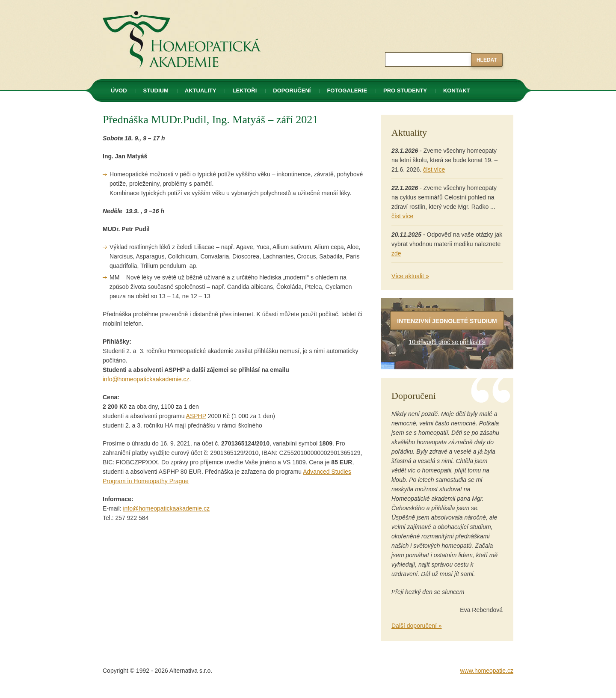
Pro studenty (405, 91)
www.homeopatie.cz (487, 671)
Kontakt (457, 91)
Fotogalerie (347, 91)
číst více (434, 169)
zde (396, 253)
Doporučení (292, 91)
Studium (156, 91)
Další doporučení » (417, 626)
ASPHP (196, 416)
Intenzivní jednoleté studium (447, 321)
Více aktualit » (410, 276)
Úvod (119, 91)
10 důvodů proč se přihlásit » (447, 342)
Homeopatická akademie (136, 5)
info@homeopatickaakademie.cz (146, 379)
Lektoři (244, 91)
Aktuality (201, 91)
